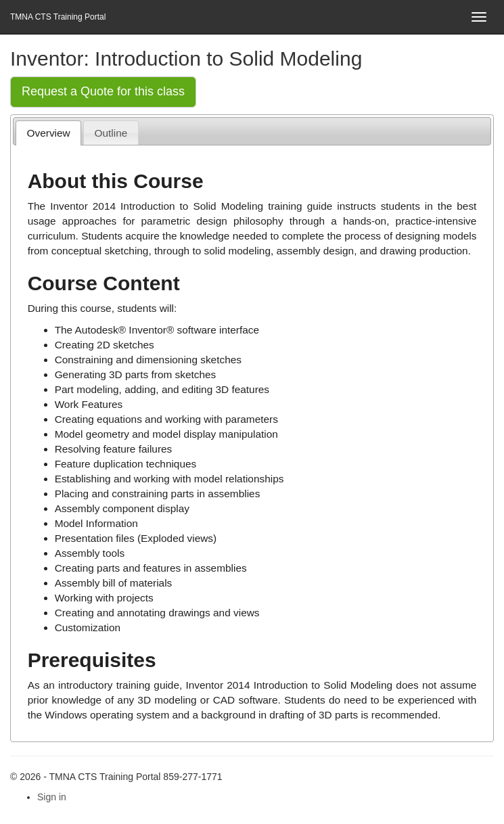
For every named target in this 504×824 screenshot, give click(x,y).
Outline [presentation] (111, 133)
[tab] (48, 133)
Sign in (52, 797)
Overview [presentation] (49, 133)
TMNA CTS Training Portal (58, 17)
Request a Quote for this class (103, 91)
